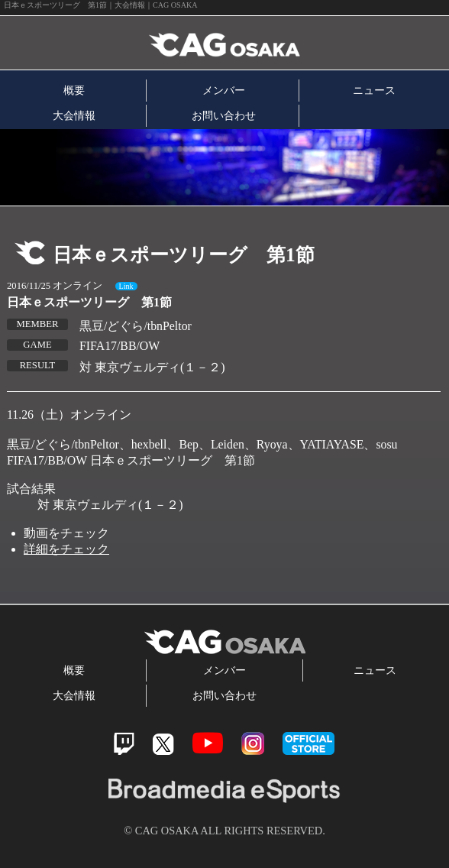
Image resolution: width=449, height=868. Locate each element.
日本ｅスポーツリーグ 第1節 (89, 302)
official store (308, 743)
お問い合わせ (224, 115)
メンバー (224, 90)
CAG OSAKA (178, 43)
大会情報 (74, 115)
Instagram (253, 743)
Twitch (124, 744)
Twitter (163, 744)
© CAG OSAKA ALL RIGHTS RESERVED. (224, 831)
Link (126, 286)
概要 (74, 90)
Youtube (208, 743)
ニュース (374, 90)
